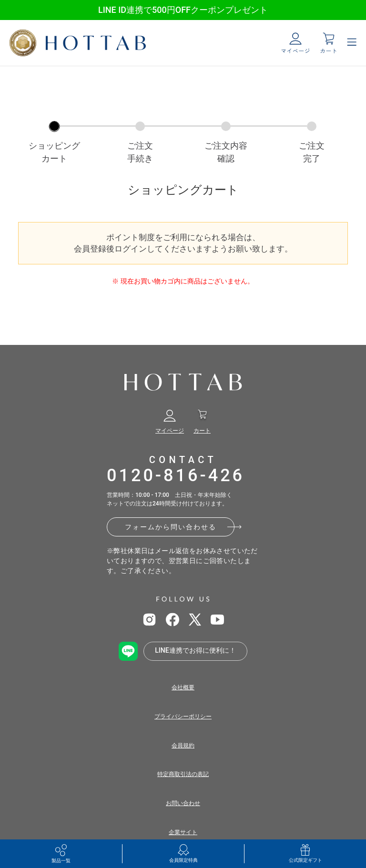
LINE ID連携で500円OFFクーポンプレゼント (183, 10)
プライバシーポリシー (183, 717)
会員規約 (183, 746)
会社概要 (183, 687)
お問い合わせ (183, 803)
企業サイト (183, 832)
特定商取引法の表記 (183, 774)
